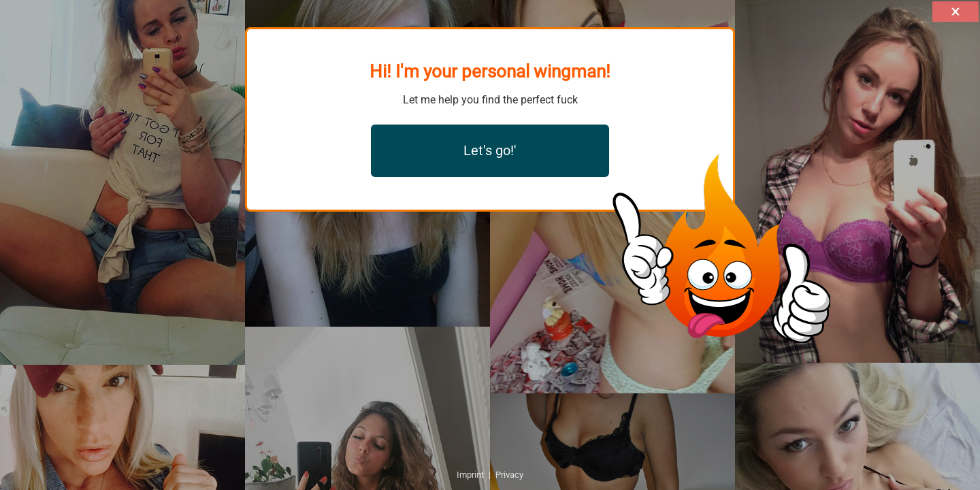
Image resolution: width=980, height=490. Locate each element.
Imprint (470, 475)
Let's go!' (490, 150)
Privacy (509, 475)
